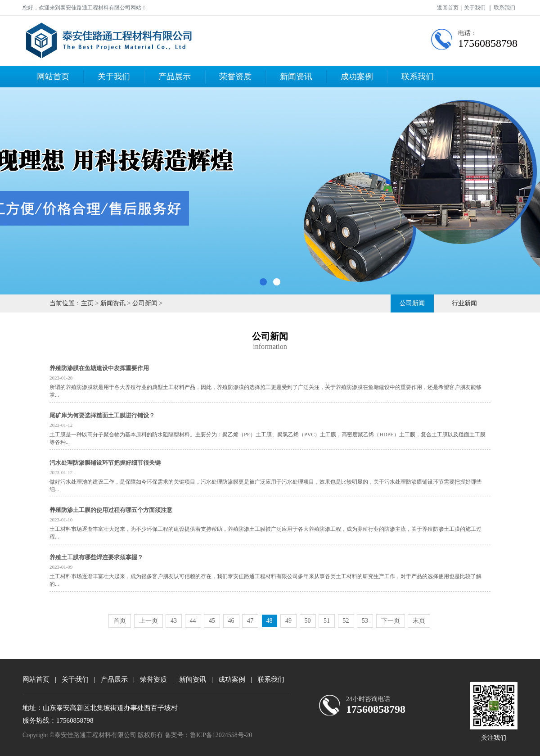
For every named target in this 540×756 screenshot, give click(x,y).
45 (212, 621)
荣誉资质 (235, 77)
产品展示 (175, 77)
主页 (87, 303)
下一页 (391, 621)
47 (250, 621)
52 (346, 621)
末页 (419, 621)
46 (231, 621)
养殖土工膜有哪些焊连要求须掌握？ (96, 557)
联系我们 (504, 8)
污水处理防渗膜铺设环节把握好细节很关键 (105, 463)
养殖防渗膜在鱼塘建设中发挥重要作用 (99, 368)
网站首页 (53, 77)
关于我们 (475, 8)
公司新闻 (145, 303)
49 (288, 621)
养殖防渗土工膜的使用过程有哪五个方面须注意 (111, 510)
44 (193, 621)
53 (365, 621)
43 (174, 621)
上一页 (148, 621)
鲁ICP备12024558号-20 (221, 735)
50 (308, 621)
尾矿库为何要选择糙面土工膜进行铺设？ (102, 415)
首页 (120, 621)
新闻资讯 (296, 77)
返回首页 (448, 8)
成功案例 (357, 77)
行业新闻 (464, 303)
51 (327, 621)
